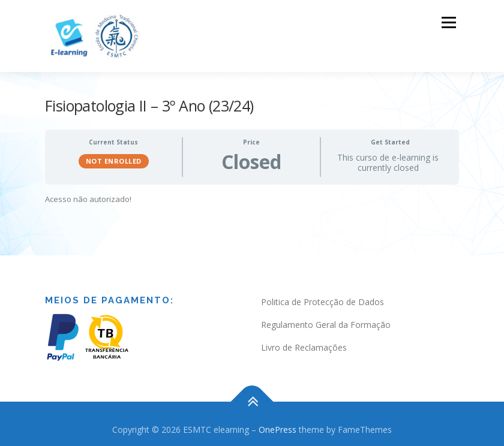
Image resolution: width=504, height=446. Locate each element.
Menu (448, 22)
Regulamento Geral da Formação (326, 321)
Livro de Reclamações (304, 343)
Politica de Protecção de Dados (322, 298)
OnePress (277, 426)
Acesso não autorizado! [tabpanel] (88, 195)
